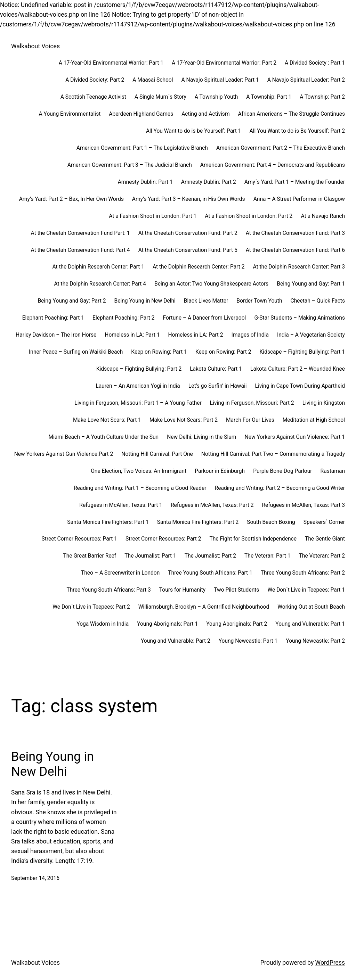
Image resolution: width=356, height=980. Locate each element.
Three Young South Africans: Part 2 (303, 573)
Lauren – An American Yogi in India (138, 386)
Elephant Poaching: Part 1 (53, 318)
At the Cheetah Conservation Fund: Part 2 (188, 233)
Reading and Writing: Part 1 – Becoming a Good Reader (140, 488)
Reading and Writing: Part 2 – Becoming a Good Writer (280, 488)
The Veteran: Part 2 (322, 556)
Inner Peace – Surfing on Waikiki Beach (76, 352)
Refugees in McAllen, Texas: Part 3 (303, 505)
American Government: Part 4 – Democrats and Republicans (273, 165)
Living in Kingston (324, 403)
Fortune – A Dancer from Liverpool (205, 318)
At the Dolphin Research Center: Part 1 (98, 267)
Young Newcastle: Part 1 (248, 641)
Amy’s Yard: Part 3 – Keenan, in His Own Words (189, 199)
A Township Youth (216, 97)
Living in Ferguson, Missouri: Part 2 (252, 403)
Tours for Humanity (182, 590)
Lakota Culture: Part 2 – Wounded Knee (298, 369)
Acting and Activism (205, 114)
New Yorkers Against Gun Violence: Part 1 (295, 437)
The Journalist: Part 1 (150, 556)
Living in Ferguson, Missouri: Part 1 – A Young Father (138, 403)
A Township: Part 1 (269, 97)
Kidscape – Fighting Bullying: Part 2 (139, 369)
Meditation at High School (314, 420)
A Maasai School (153, 80)
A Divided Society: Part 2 (95, 80)
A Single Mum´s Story (160, 97)
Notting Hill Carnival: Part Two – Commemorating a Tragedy (273, 454)
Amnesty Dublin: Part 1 (145, 182)
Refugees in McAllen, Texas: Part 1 (121, 505)
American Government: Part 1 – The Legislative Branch (142, 148)
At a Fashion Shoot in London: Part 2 (249, 216)
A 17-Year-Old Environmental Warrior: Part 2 (224, 63)
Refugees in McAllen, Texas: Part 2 (212, 505)
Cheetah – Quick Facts (318, 301)
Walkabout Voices (35, 46)
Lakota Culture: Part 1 (216, 369)
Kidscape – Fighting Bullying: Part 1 (302, 352)
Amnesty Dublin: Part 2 (209, 182)
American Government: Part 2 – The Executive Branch (281, 148)
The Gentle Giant (325, 539)
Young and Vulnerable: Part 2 (176, 641)
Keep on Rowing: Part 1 (159, 352)
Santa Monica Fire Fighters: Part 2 (198, 522)
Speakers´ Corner (324, 522)
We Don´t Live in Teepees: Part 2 (91, 607)
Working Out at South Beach (311, 607)
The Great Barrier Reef (90, 556)
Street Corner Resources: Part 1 (79, 539)
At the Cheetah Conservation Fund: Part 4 (80, 250)
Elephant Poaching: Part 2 (123, 318)
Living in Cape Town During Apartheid (300, 386)
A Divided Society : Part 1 (315, 63)
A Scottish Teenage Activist (93, 97)
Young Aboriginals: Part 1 (167, 624)
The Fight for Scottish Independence (253, 539)
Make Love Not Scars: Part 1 (107, 420)
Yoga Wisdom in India (103, 624)
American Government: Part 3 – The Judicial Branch (130, 165)
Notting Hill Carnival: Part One (157, 454)
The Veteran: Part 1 (267, 556)
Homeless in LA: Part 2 (195, 335)
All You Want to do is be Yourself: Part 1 (194, 131)
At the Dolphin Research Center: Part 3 (299, 267)
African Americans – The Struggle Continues (292, 114)
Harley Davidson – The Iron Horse (56, 335)
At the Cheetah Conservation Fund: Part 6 (295, 250)
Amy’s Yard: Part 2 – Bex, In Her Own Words (71, 199)
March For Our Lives (250, 420)
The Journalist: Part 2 (210, 556)
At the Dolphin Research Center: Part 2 (199, 267)
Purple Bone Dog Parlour (282, 471)
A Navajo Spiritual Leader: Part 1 (220, 80)
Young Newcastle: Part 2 (315, 641)
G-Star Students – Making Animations (300, 318)
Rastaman (333, 471)
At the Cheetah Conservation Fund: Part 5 (188, 250)
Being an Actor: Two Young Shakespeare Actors (211, 284)
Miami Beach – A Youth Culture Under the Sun (103, 437)
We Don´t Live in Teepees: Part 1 (306, 590)
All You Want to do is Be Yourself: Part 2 (297, 131)
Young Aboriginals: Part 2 (237, 624)
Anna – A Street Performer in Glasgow (299, 199)
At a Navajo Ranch (323, 216)
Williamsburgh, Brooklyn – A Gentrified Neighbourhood (204, 607)
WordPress (330, 963)
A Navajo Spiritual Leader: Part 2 (306, 80)
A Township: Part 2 (322, 97)
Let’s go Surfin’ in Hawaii (218, 386)
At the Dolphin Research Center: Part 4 (100, 284)
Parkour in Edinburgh (220, 471)
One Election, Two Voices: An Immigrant (139, 471)
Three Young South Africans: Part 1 (210, 573)
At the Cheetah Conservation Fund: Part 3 (295, 233)
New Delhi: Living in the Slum (201, 437)
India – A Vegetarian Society (311, 335)
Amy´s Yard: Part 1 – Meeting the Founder (295, 182)
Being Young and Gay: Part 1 (311, 284)
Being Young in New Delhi (145, 301)
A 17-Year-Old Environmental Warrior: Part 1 (111, 63)
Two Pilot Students (236, 590)
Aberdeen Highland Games (141, 114)
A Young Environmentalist (70, 114)
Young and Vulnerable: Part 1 (310, 624)
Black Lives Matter (206, 301)
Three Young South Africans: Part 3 (108, 590)
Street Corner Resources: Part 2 (163, 539)
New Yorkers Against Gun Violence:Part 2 (64, 454)
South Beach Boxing (271, 522)
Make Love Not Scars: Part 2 (184, 420)
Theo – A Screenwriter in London (120, 573)
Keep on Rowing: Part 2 (223, 352)
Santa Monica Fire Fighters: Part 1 (108, 522)
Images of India (250, 335)
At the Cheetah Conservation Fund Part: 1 (80, 233)
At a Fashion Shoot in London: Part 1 (153, 216)
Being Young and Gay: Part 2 (72, 301)
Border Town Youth (259, 301)
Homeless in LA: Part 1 (132, 335)
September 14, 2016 (35, 878)
